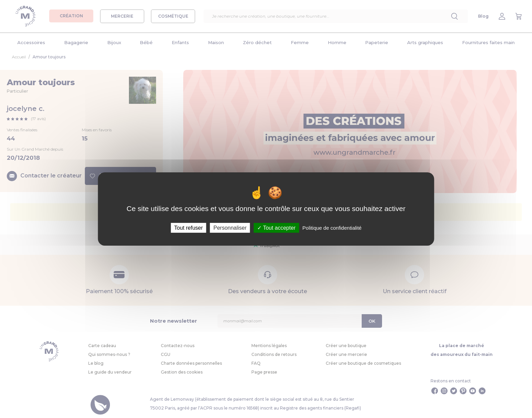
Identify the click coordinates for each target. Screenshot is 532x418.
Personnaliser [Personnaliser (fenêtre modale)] (230, 228)
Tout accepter (276, 228)
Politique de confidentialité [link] (332, 228)
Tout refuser (188, 228)
